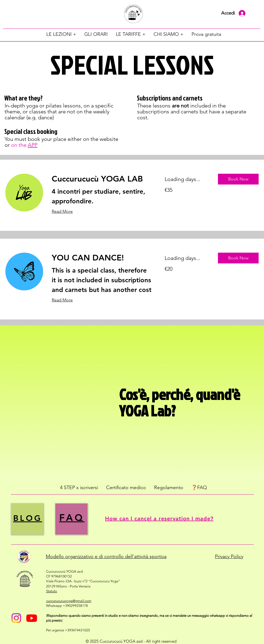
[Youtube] (32, 618)
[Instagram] (16, 618)
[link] (102, 179)
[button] (61, 34)
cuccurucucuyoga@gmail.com (69, 601)
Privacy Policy (229, 556)
